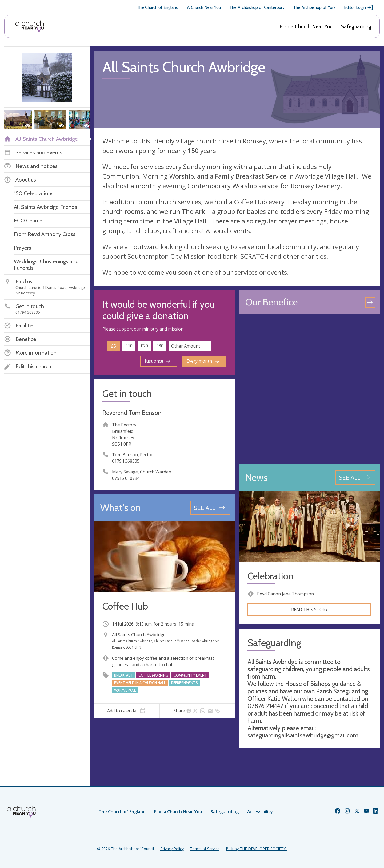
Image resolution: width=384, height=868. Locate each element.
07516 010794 (126, 478)
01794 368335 (126, 461)
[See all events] (210, 508)
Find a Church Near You (306, 26)
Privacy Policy (172, 849)
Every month (203, 361)
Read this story (309, 610)
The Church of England (158, 7)
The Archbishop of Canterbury (257, 7)
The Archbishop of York (314, 7)
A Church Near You (204, 7)
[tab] (127, 711)
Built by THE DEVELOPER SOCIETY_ (257, 849)
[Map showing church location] (309, 389)
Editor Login (359, 7)
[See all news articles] (355, 477)
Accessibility (260, 812)
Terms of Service (205, 849)
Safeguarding (356, 26)
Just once (157, 361)
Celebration (271, 576)
